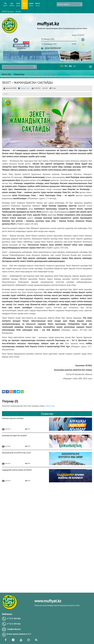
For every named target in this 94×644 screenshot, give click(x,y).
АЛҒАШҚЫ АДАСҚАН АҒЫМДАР (13, 418)
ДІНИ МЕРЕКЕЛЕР (51, 48)
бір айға (18, 12)
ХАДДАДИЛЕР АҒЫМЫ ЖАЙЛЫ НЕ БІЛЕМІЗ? (17, 470)
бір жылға (11, 12)
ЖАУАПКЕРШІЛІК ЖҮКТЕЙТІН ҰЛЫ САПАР (16, 453)
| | (6, 94)
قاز (74, 66)
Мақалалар (19, 74)
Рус (66, 66)
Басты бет (6, 74)
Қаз (62, 66)
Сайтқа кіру (50, 406)
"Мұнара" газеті (24, 88)
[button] (21, 39)
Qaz (70, 66)
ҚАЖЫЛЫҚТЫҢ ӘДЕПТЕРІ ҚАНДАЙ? (14, 436)
